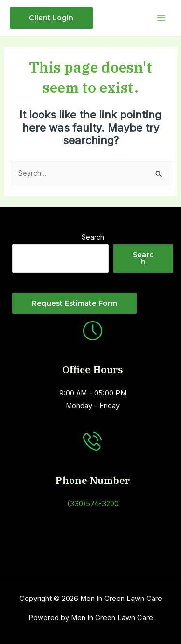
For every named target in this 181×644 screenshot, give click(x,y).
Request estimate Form (74, 303)
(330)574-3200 (93, 504)
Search (93, 237)
